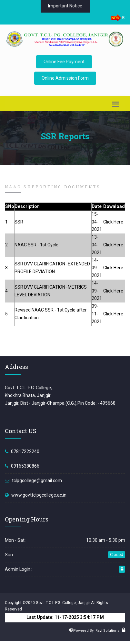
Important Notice (65, 6)
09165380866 (25, 466)
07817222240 (25, 451)
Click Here (113, 222)
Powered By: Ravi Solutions (96, 631)
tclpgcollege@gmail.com (37, 481)
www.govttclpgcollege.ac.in (39, 495)
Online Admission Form (65, 78)
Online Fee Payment (64, 62)
